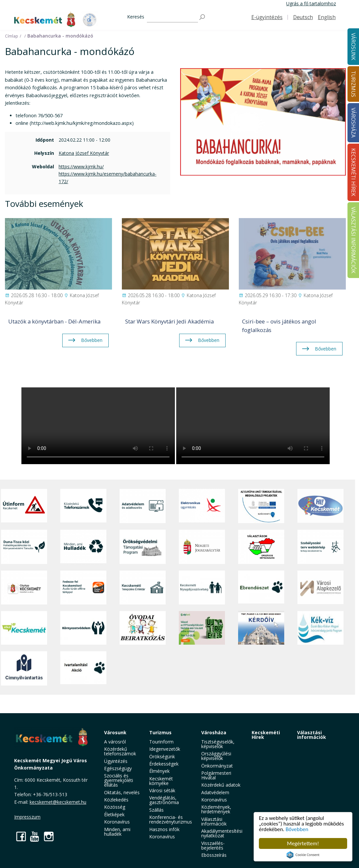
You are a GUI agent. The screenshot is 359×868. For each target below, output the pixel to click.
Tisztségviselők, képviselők (218, 744)
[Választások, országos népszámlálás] (261, 547)
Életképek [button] (114, 814)
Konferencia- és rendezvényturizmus (171, 819)
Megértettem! (303, 843)
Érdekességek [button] (164, 764)
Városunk (115, 732)
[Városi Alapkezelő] (320, 588)
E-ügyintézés (267, 17)
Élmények (159, 771)
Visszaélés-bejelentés (213, 845)
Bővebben (297, 830)
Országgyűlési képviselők (216, 756)
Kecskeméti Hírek (266, 735)
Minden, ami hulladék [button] (117, 832)
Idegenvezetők (165, 749)
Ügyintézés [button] (116, 761)
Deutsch (303, 17)
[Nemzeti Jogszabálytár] (202, 547)
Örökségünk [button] (162, 756)
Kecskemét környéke (161, 781)
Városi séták (162, 790)
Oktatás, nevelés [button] (122, 792)
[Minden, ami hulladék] (83, 547)
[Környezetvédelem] (83, 628)
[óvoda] (143, 628)
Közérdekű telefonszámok (120, 751)
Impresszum (27, 817)
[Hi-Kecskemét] (320, 506)
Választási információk (312, 735)
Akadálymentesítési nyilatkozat (222, 833)
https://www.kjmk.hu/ (81, 167)
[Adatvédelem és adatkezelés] (143, 506)
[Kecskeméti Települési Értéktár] (143, 588)
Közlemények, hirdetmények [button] (216, 809)
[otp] (202, 628)
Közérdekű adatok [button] (221, 785)
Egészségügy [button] (118, 768)
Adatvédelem (215, 792)
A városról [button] (115, 742)
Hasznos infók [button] (164, 829)
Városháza (214, 732)
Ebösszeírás (214, 855)
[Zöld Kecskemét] (24, 628)
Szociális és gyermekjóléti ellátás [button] (119, 780)
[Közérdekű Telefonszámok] (83, 506)
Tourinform (161, 742)
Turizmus (160, 732)
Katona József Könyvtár (84, 153)
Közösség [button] (115, 807)
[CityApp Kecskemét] (24, 588)
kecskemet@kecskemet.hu (58, 802)
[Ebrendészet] (261, 588)
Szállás (156, 810)
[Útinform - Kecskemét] (24, 506)
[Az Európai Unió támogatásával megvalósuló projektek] (261, 506)
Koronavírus (117, 822)
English (327, 17)
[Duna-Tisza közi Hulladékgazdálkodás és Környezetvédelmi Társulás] (24, 547)
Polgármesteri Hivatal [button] (216, 775)
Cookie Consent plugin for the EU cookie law (303, 855)
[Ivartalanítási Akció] (83, 668)
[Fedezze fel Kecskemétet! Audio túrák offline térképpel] (83, 588)
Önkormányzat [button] (217, 766)
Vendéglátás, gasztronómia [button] (164, 800)
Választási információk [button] (214, 821)
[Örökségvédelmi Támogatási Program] (143, 547)
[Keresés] (172, 17)
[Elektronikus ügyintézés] (202, 506)
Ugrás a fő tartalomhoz (311, 3)
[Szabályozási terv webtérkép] (320, 547)
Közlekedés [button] (116, 800)
